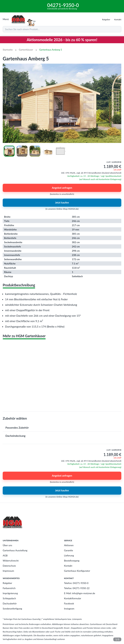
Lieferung (69, 555)
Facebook (69, 603)
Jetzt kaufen (62, 203)
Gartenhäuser (26, 50)
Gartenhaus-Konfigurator (77, 571)
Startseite (8, 50)
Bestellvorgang (72, 561)
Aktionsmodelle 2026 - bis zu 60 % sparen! (62, 40)
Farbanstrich (9, 588)
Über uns (7, 545)
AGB (5, 555)
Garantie (69, 550)
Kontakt (68, 566)
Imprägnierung (10, 593)
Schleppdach (9, 598)
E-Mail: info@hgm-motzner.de (80, 593)
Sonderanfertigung (12, 609)
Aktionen (69, 545)
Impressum (8, 571)
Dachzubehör (10, 603)
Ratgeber (7, 583)
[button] (62, 428)
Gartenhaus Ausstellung (15, 550)
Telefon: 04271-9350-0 (76, 583)
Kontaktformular (73, 598)
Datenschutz (9, 566)
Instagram (69, 609)
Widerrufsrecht (11, 561)
